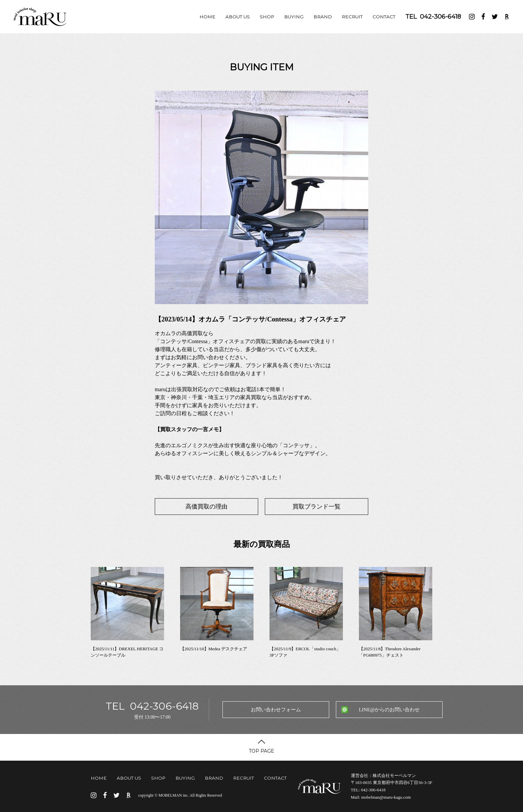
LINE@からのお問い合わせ (389, 710)
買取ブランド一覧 (317, 507)
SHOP (267, 17)
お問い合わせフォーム (276, 710)
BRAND (323, 17)
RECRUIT (352, 17)
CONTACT (384, 17)
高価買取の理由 (206, 507)
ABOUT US (238, 17)
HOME (207, 17)
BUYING (294, 17)
